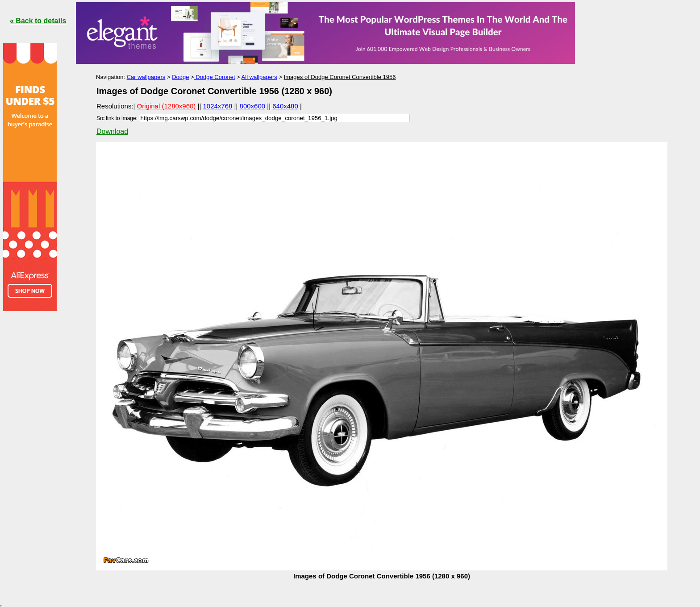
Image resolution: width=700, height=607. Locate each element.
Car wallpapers (146, 77)
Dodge (180, 77)
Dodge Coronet (215, 77)
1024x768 (218, 106)
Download (112, 131)
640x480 (285, 106)
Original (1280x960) (167, 106)
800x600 (253, 106)
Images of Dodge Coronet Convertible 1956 (340, 77)
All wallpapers (259, 77)
